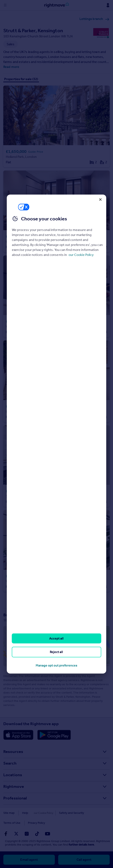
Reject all (56, 652)
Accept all (56, 638)
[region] (57, 434)
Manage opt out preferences (56, 665)
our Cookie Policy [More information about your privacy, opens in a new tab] (81, 255)
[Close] (100, 199)
